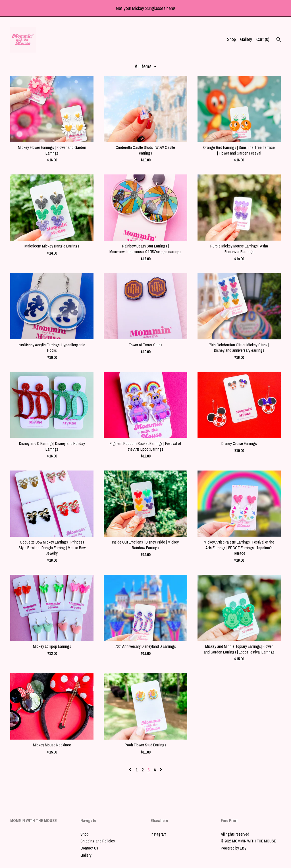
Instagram (158, 834)
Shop (231, 39)
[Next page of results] (161, 770)
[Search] (279, 40)
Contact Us (89, 848)
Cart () (263, 39)
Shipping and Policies (98, 841)
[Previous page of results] (131, 770)
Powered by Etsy (234, 848)
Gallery (246, 39)
